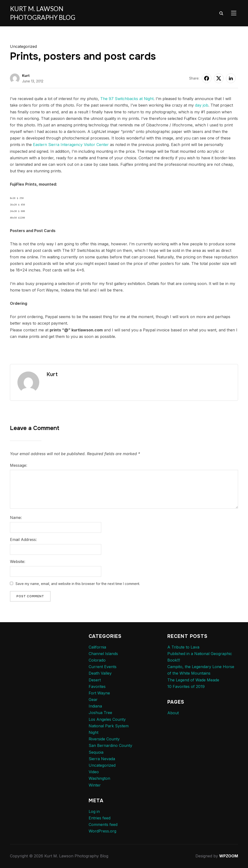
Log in (94, 811)
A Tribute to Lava (183, 647)
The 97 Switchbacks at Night (127, 99)
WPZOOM (229, 856)
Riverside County (104, 739)
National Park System (109, 726)
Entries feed (100, 818)
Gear (93, 700)
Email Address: (23, 540)
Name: (16, 518)
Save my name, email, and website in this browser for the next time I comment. (78, 584)
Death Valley (100, 673)
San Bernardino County (110, 745)
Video (94, 772)
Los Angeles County (107, 719)
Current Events (103, 667)
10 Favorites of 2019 (186, 686)
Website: (18, 562)
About (173, 713)
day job (202, 105)
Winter (95, 785)
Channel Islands (103, 654)
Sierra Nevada (102, 759)
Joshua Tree (100, 713)
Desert (95, 680)
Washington (99, 778)
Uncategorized (23, 46)
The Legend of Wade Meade (193, 680)
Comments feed (103, 824)
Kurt (26, 76)
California (97, 647)
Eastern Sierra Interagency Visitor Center (71, 145)
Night (93, 732)
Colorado (97, 660)
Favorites (97, 686)
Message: (19, 465)
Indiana (95, 706)
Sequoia (96, 752)
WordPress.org (102, 831)
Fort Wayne (99, 693)
